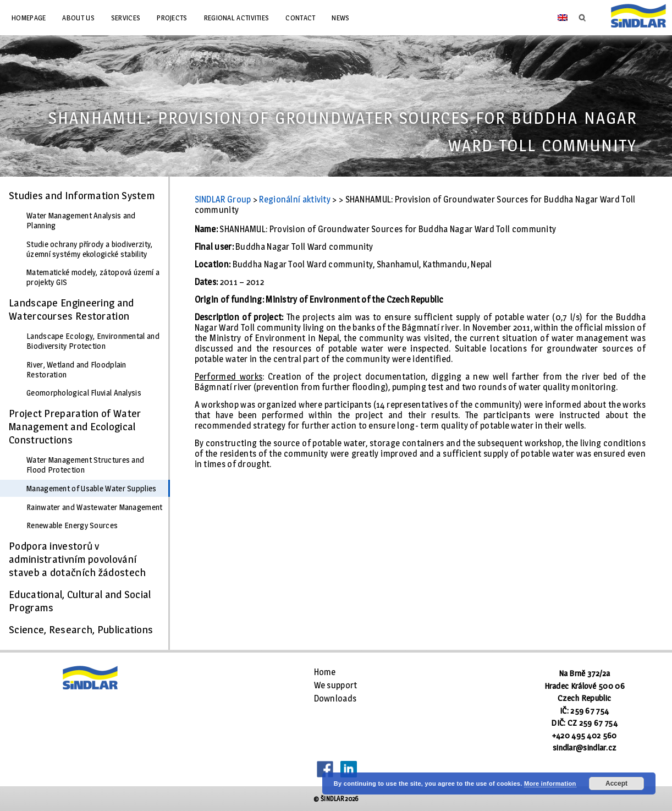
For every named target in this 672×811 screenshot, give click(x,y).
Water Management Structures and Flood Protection (85, 465)
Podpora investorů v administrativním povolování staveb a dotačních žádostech (77, 559)
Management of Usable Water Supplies (92, 489)
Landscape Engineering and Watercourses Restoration (71, 309)
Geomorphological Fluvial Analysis (84, 393)
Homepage (29, 18)
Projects (172, 18)
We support (336, 685)
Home (325, 672)
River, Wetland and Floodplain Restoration (76, 370)
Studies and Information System (82, 195)
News (340, 18)
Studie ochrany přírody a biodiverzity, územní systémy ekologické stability (89, 249)
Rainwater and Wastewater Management (95, 507)
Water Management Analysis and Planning (81, 221)
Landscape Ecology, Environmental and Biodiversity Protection (93, 341)
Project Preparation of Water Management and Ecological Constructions (75, 426)
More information (550, 783)
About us (78, 18)
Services (126, 18)
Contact (300, 18)
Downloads (335, 698)
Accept (616, 783)
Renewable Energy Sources (72, 525)
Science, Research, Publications (81, 629)
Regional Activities (237, 18)
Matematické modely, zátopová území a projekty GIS (93, 277)
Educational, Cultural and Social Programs (80, 601)
